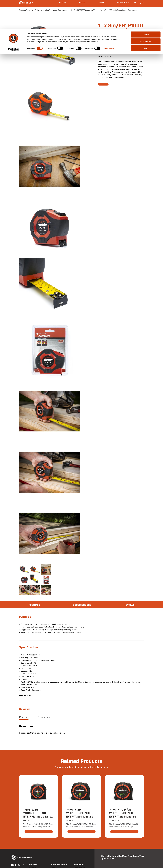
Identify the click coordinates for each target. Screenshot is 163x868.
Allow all (146, 5)
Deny (146, 19)
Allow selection (146, 12)
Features (34, 605)
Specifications (82, 605)
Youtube (12, 865)
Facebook (15, 865)
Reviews (129, 605)
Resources (44, 717)
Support (33, 865)
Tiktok (23, 865)
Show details (109, 19)
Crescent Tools (59, 865)
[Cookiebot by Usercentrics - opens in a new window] (13, 21)
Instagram (19, 865)
